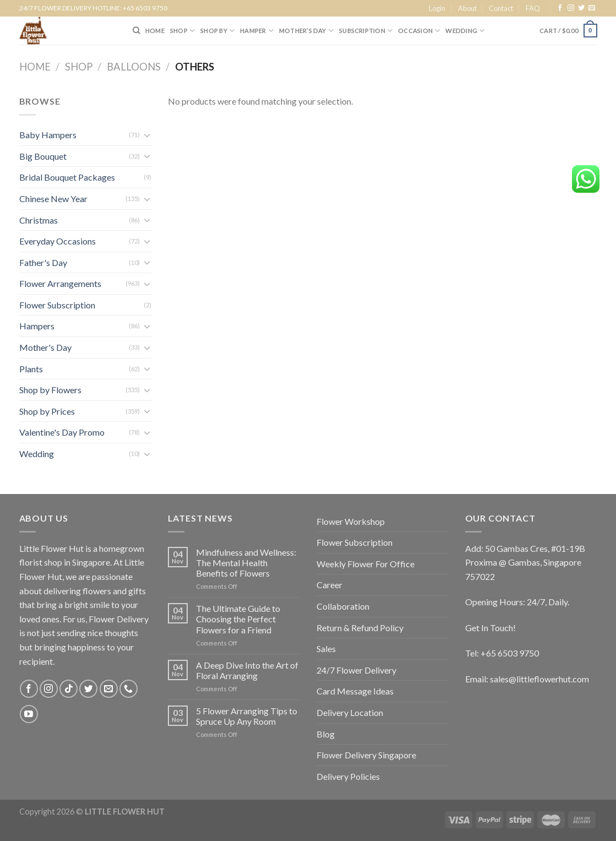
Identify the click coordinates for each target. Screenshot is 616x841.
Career (329, 585)
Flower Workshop (351, 521)
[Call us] (129, 689)
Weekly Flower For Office (366, 564)
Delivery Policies (348, 776)
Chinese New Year (53, 199)
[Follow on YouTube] (29, 714)
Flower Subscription (57, 305)
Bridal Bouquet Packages (67, 177)
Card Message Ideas (355, 691)
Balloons (134, 67)
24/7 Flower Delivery (356, 670)
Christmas (39, 220)
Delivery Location (350, 712)
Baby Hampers (48, 135)
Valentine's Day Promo (62, 432)
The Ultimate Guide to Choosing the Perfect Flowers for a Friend (238, 619)
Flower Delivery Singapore (366, 755)
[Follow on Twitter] (581, 8)
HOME (155, 31)
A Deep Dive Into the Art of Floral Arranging (247, 670)
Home (35, 67)
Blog (326, 734)
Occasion (419, 31)
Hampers (37, 326)
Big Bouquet (43, 156)
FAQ (533, 8)
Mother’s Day (306, 31)
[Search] (136, 30)
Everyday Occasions (58, 241)
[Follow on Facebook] (560, 8)
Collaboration (343, 606)
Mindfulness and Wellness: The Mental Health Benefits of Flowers (246, 563)
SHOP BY (217, 31)
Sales (326, 649)
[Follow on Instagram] (571, 8)
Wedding (465, 31)
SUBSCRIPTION (366, 31)
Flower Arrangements (60, 283)
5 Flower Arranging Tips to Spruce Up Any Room (247, 716)
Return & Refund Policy (360, 628)
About (467, 8)
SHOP (182, 31)
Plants (31, 369)
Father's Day (43, 262)
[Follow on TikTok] (69, 689)
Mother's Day (45, 347)
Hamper (257, 31)
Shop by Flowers (50, 390)
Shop (79, 67)
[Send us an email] (592, 8)
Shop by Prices (47, 411)
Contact (501, 8)
